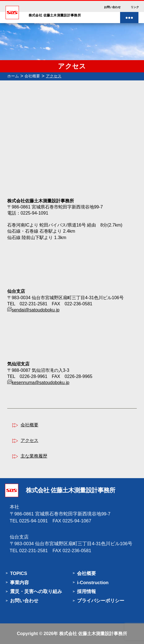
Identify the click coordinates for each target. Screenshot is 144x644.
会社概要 (29, 425)
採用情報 (86, 592)
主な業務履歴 (34, 456)
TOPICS (18, 573)
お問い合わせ (112, 7)
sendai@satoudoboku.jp (36, 310)
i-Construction (93, 583)
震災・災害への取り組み (36, 592)
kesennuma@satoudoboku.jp (41, 383)
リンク (135, 7)
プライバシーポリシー (101, 601)
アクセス (29, 440)
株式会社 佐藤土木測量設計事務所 (93, 634)
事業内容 (19, 583)
